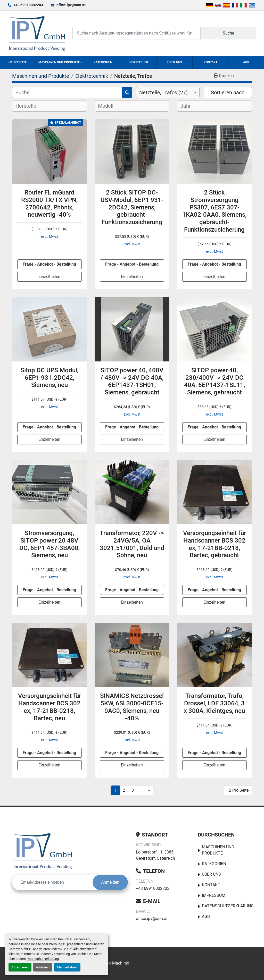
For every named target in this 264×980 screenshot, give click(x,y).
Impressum (214, 895)
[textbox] (31, 106)
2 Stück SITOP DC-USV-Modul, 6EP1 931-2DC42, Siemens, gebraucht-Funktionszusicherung (132, 207)
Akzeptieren (20, 967)
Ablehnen (43, 967)
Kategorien (103, 62)
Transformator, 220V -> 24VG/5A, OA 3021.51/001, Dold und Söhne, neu (132, 544)
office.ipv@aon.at (71, 5)
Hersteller (139, 62)
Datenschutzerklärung (43, 959)
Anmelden (110, 882)
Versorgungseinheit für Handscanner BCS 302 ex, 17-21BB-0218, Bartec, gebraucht (214, 544)
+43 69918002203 (28, 5)
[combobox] (168, 92)
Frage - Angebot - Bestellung (49, 264)
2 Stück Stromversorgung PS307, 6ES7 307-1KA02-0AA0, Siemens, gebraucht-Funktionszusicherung (214, 211)
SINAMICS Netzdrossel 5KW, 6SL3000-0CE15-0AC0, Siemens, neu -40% (132, 707)
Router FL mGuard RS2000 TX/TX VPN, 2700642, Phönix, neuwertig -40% (49, 204)
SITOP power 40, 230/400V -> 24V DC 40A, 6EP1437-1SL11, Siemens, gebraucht (214, 381)
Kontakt (211, 62)
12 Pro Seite (238, 790)
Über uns (175, 62)
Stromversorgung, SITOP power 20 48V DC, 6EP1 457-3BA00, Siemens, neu (49, 544)
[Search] (137, 33)
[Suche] (67, 92)
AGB (246, 62)
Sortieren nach (228, 92)
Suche (228, 33)
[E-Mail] (52, 882)
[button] (60, 62)
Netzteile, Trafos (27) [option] (163, 92)
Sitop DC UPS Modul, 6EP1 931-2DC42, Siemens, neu (49, 378)
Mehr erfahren (67, 967)
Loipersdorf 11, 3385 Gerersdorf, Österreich (155, 855)
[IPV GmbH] (43, 851)
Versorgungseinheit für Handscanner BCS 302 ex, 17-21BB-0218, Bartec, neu (49, 707)
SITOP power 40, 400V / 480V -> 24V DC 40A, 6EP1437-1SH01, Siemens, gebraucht (132, 381)
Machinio (121, 963)
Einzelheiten (49, 277)
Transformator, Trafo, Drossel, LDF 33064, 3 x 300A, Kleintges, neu (214, 703)
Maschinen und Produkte (59, 62)
